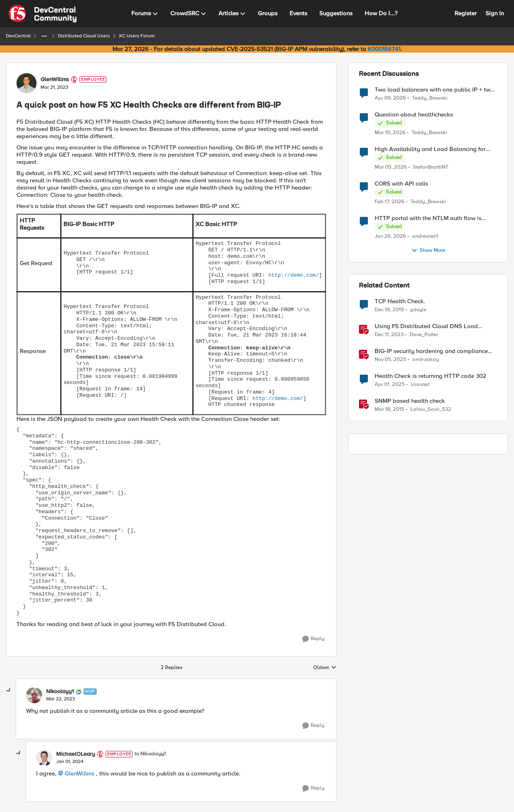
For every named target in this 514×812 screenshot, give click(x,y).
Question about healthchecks (414, 115)
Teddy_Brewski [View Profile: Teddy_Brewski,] (430, 98)
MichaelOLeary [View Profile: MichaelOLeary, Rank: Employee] (76, 754)
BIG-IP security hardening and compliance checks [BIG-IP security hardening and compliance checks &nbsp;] (431, 351)
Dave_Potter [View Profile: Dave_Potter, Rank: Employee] (424, 335)
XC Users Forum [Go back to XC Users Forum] (137, 36)
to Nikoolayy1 (150, 754)
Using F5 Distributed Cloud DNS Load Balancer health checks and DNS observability (426, 326)
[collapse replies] (9, 690)
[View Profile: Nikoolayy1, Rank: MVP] (34, 695)
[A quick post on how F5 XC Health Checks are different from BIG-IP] (61, 699)
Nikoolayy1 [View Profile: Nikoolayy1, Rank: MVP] (60, 692)
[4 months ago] (390, 133)
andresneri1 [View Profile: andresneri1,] (425, 236)
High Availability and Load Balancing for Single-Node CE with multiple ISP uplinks (430, 149)
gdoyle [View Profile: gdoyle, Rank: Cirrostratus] (418, 310)
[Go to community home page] (43, 14)
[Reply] (313, 639)
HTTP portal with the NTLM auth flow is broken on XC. (428, 218)
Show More (428, 251)
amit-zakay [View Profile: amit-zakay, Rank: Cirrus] (426, 360)
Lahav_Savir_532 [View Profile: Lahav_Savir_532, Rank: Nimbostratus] (431, 409)
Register (466, 13)
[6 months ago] (390, 237)
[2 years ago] (389, 335)
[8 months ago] (391, 360)
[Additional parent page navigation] (44, 36)
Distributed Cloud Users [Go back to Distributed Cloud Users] (84, 36)
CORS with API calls (401, 184)
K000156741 (384, 49)
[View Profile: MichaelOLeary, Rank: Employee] (44, 758)
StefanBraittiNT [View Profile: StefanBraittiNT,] (430, 167)
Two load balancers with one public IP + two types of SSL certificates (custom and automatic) (434, 90)
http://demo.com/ (294, 275)
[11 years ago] (390, 410)
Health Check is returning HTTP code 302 (430, 376)
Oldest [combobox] (325, 668)
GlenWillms (80, 773)
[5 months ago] (390, 202)
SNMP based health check (410, 401)
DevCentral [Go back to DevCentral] (18, 36)
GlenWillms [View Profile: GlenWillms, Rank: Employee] (55, 80)
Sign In (495, 13)
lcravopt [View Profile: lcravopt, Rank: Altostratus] (420, 385)
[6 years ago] (389, 310)
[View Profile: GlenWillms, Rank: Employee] (27, 83)
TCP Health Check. (400, 301)
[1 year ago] (390, 385)
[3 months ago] (390, 98)
